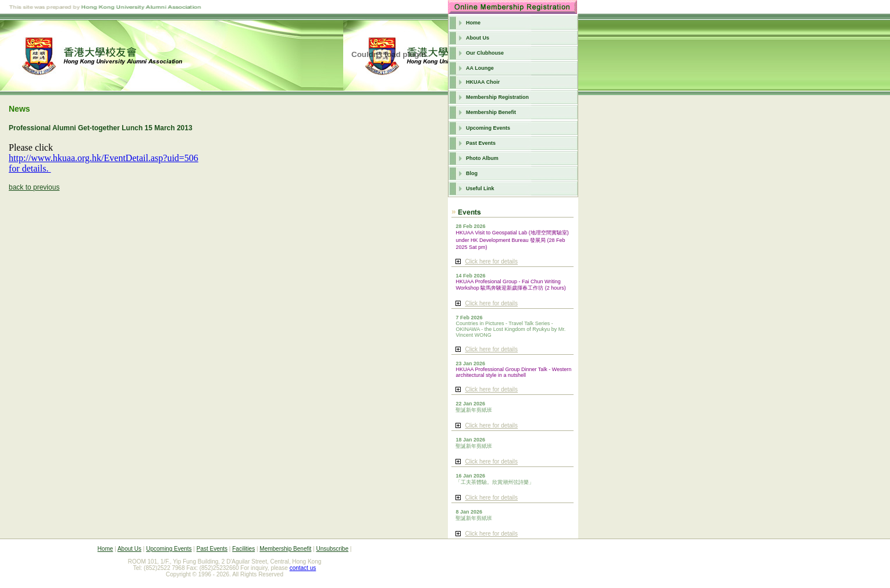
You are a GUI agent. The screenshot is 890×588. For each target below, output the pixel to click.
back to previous (34, 187)
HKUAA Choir (483, 82)
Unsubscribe (332, 549)
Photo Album (482, 158)
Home (473, 23)
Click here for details (491, 261)
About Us (478, 38)
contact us (303, 568)
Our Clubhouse (485, 53)
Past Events (481, 143)
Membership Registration (497, 97)
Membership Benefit (491, 112)
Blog (472, 173)
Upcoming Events (488, 128)
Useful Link (480, 188)
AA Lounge (480, 68)
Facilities (243, 549)
